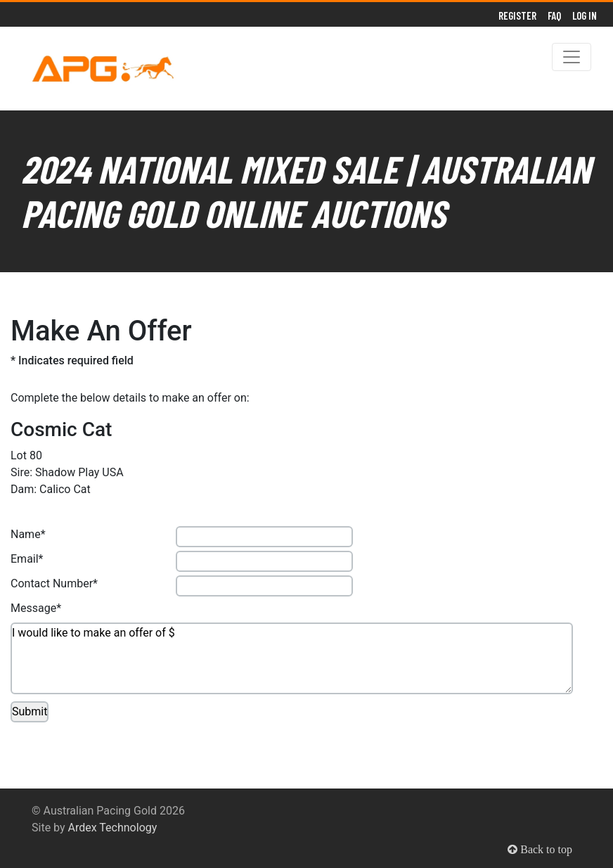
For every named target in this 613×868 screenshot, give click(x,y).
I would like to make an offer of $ (292, 658)
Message (33, 608)
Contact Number (52, 583)
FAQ (554, 15)
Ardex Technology (113, 828)
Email (25, 559)
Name (26, 534)
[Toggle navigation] (572, 57)
